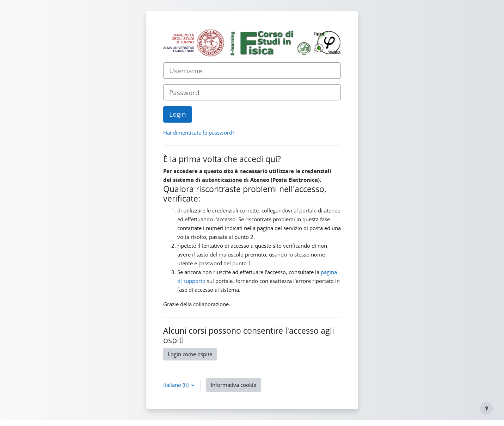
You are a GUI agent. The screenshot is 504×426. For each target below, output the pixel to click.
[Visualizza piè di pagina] (486, 408)
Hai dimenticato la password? (199, 132)
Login (178, 114)
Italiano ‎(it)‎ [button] (177, 385)
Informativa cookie (233, 385)
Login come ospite (190, 354)
